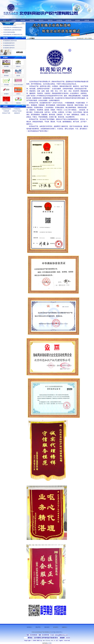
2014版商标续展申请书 (9, 43)
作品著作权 (59, 20)
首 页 (5, 20)
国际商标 (32, 20)
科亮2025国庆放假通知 (9, 33)
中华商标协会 (17, 109)
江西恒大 (18, 94)
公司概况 (14, 20)
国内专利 (41, 20)
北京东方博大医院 (18, 85)
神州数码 (6, 94)
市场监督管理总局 (6, 109)
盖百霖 (18, 76)
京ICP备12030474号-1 (57, 632)
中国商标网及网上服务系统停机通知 (12, 31)
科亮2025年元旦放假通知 (10, 26)
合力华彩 (49, 643)
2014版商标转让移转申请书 (10, 41)
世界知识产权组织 (17, 111)
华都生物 (18, 103)
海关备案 (78, 20)
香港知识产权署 (6, 113)
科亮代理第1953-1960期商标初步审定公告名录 (15, 28)
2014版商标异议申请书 (9, 45)
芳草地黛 (6, 85)
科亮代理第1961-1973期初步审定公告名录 (14, 35)
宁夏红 (6, 103)
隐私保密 (47, 627)
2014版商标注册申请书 (9, 48)
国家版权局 (17, 113)
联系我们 (29, 627)
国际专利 (50, 20)
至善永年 (18, 66)
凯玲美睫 (6, 66)
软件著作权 (68, 20)
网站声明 (38, 627)
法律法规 (87, 20)
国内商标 (23, 20)
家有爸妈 (6, 76)
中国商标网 (6, 111)
